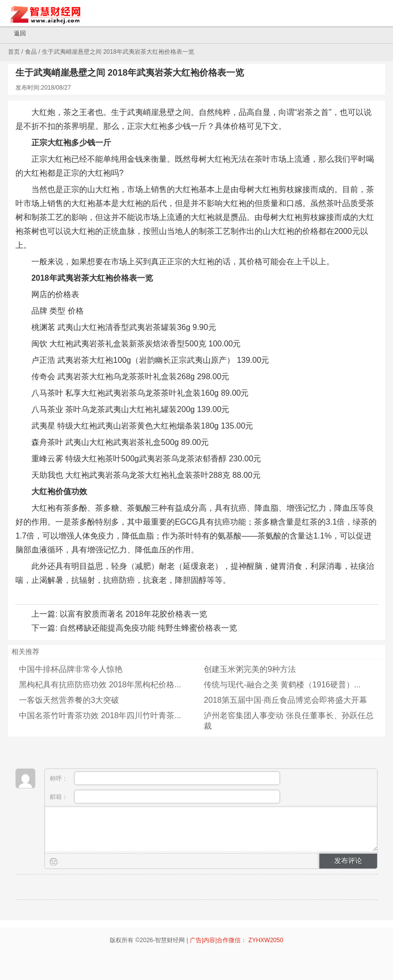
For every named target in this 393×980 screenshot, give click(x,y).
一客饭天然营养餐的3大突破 (69, 700)
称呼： (165, 778)
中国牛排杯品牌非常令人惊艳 (71, 669)
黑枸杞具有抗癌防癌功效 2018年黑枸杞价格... (100, 685)
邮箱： (165, 797)
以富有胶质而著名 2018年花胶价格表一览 (133, 614)
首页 (14, 52)
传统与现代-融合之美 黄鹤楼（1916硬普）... (282, 685)
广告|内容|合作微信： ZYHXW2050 (237, 940)
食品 (31, 52)
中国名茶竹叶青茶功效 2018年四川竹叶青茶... (100, 715)
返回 (15, 34)
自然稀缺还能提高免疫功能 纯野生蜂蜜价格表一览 (148, 628)
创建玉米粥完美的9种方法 (250, 669)
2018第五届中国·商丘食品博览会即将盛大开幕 (285, 700)
